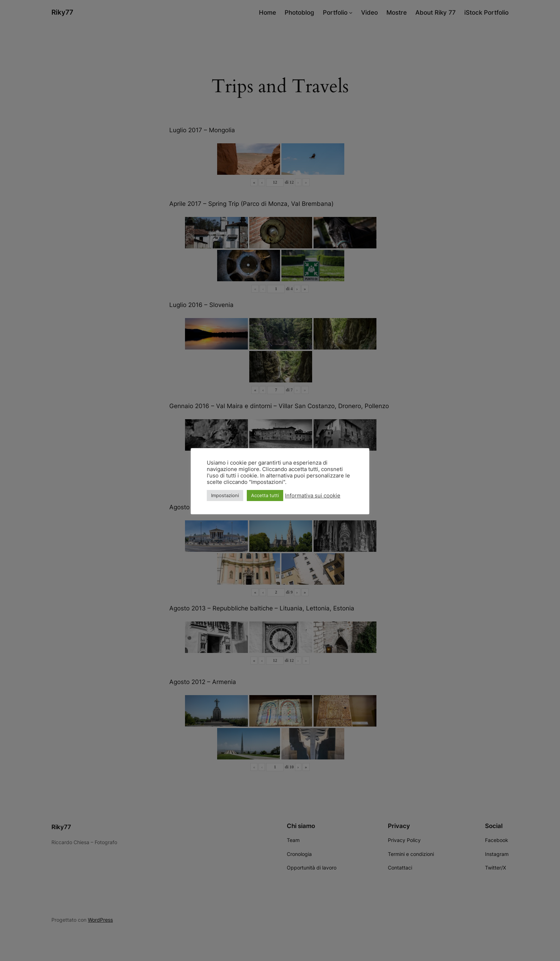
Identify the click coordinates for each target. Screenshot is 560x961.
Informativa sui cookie (313, 496)
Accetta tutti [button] (265, 495)
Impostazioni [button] (225, 495)
